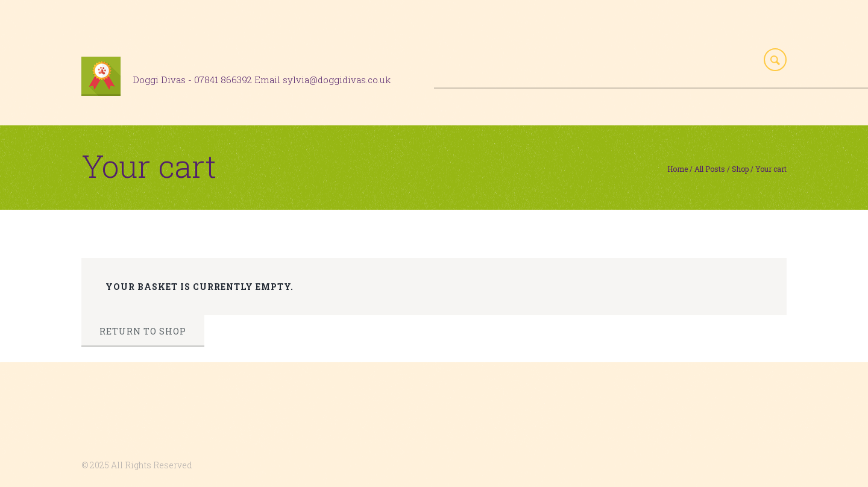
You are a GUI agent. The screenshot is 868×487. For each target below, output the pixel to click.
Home (678, 169)
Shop (740, 169)
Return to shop (143, 331)
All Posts (710, 169)
